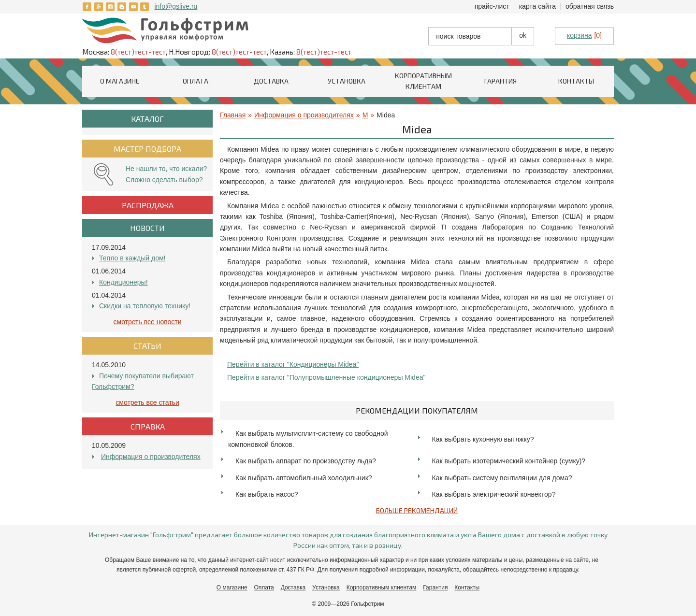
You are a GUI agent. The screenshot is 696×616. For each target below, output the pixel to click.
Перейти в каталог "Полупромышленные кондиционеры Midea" (326, 377)
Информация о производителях (151, 457)
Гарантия (500, 81)
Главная (233, 115)
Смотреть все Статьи (147, 402)
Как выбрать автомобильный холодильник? (304, 478)
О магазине (120, 81)
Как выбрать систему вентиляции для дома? (502, 478)
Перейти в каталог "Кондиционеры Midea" (293, 364)
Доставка (271, 81)
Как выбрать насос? (267, 494)
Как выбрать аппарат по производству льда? (306, 461)
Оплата (196, 81)
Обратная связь (590, 6)
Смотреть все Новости (148, 322)
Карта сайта (537, 6)
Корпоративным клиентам (382, 587)
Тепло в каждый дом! (132, 258)
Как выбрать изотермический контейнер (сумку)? (509, 461)
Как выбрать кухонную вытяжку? (483, 439)
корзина (579, 35)
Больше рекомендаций (417, 510)
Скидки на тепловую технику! (145, 306)
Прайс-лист (492, 6)
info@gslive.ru (176, 6)
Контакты (576, 81)
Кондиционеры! (123, 282)
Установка (347, 81)
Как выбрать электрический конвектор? (494, 494)
